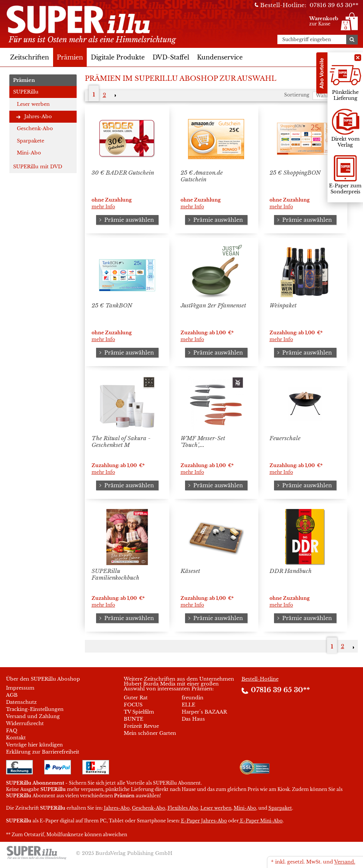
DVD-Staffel (171, 57)
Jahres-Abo (38, 116)
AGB (12, 695)
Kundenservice (220, 57)
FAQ (12, 731)
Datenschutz (21, 702)
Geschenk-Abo (35, 128)
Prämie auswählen (126, 220)
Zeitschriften (30, 57)
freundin (193, 698)
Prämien (70, 57)
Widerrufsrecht (25, 723)
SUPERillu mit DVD (38, 167)
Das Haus (193, 719)
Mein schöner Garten (150, 733)
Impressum (20, 688)
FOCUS (133, 705)
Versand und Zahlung (33, 716)
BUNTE (133, 719)
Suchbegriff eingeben (307, 40)
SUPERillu (26, 92)
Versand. (345, 862)
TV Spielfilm (139, 712)
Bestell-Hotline (260, 679)
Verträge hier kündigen (34, 745)
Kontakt (16, 738)
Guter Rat (136, 698)
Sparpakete (30, 141)
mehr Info (103, 207)
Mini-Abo (29, 153)
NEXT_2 (115, 95)
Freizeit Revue (141, 726)
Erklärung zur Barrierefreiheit (43, 752)
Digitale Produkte (118, 57)
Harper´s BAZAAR (204, 712)
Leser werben (33, 104)
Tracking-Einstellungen (35, 709)
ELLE (188, 705)
